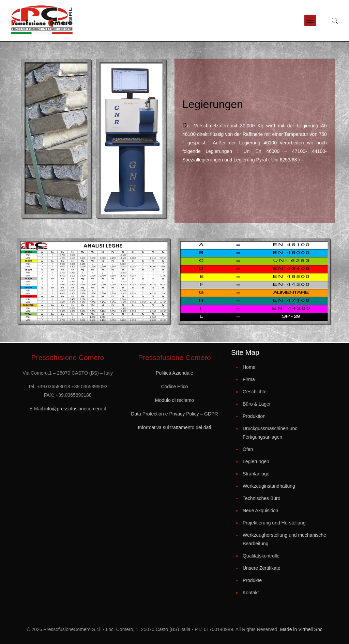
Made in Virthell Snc (301, 629)
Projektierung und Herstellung (274, 523)
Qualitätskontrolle (261, 556)
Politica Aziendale (174, 373)
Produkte (252, 580)
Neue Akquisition (260, 511)
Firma (249, 379)
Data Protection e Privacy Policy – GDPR (174, 414)
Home (249, 367)
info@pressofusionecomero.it (75, 409)
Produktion (254, 416)
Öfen (248, 449)
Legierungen (256, 461)
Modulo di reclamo (174, 400)
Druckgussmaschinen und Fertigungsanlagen (270, 433)
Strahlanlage (256, 474)
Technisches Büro (262, 498)
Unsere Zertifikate (261, 568)
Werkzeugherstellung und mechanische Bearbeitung (284, 539)
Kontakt (251, 593)
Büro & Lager (257, 404)
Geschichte (255, 392)
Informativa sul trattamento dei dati (175, 427)
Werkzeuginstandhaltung (269, 486)
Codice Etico (175, 387)
